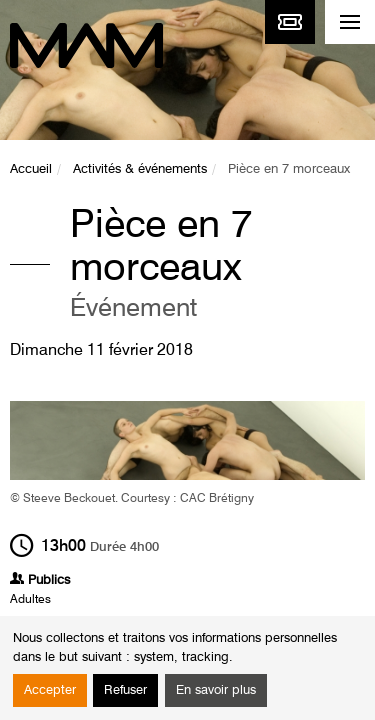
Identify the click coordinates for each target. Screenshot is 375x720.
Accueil (31, 169)
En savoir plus (216, 690)
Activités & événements (140, 169)
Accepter (50, 690)
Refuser (125, 690)
